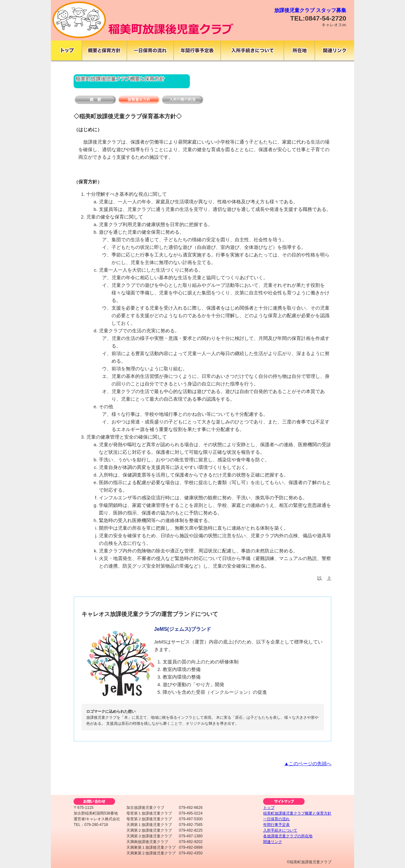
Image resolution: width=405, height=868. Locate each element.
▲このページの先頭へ (308, 763)
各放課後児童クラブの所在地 (288, 836)
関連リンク (273, 842)
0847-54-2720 (326, 18)
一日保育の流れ (276, 819)
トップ (269, 808)
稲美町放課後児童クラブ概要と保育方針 (297, 813)
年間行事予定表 (276, 825)
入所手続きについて (280, 830)
